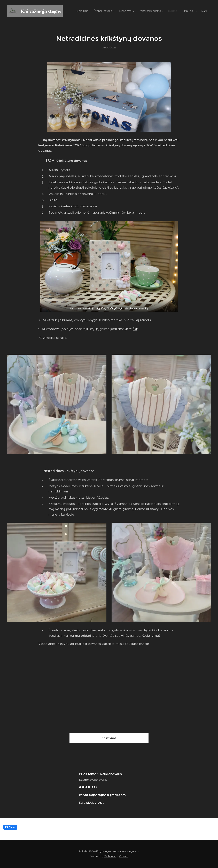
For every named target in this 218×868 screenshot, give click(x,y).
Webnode (110, 856)
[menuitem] (91, 11)
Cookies (124, 856)
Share (10, 827)
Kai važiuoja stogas (91, 803)
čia (135, 329)
